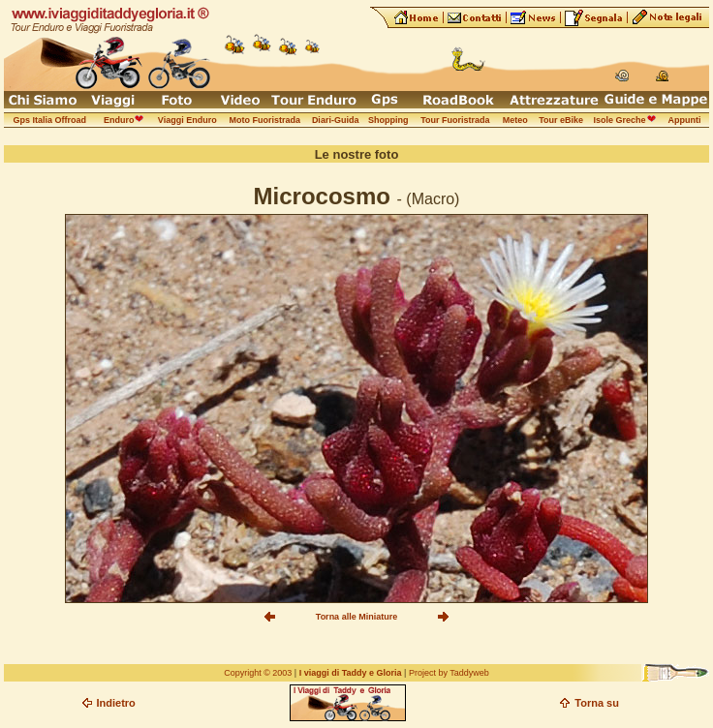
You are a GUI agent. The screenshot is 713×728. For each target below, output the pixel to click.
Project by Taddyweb (449, 673)
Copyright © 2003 (258, 673)
